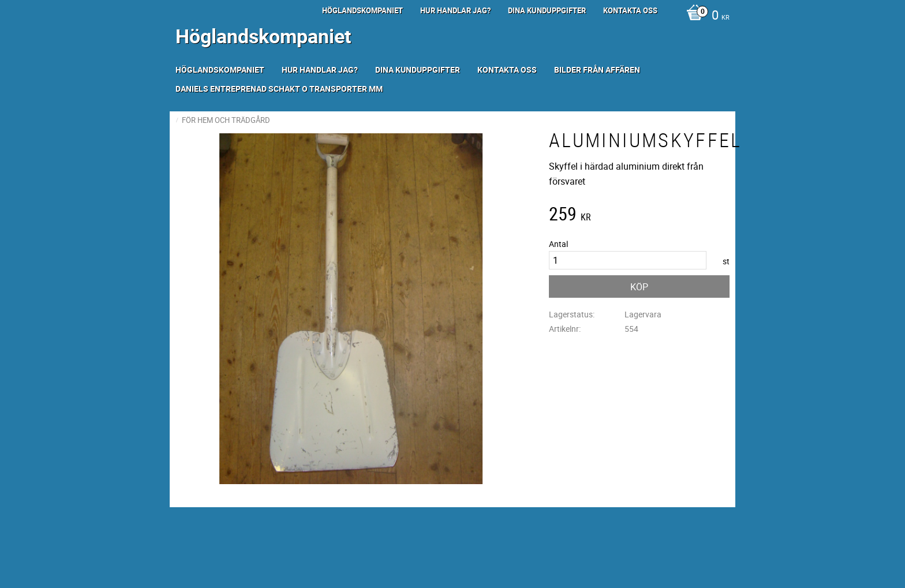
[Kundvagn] (705, 16)
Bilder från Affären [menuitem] (597, 70)
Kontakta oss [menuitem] (630, 10)
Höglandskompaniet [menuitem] (362, 10)
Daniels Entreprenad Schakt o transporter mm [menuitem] (279, 89)
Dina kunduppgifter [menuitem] (547, 10)
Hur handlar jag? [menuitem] (455, 10)
